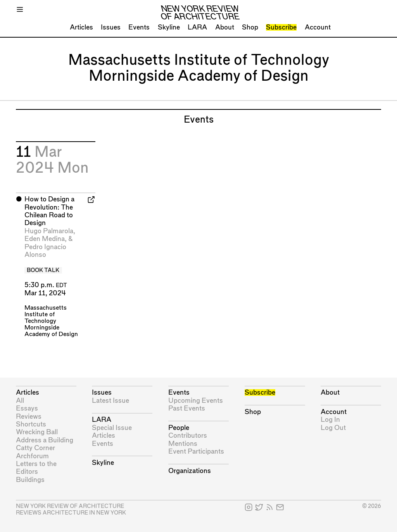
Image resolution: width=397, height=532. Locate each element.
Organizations (190, 471)
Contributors (188, 436)
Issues (111, 27)
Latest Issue (110, 401)
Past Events (187, 408)
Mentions (183, 444)
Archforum (32, 456)
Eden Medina (45, 239)
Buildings (30, 480)
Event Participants (196, 451)
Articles (81, 27)
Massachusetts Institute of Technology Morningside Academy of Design (51, 321)
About (225, 27)
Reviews (29, 417)
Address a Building (45, 440)
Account (318, 27)
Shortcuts (31, 424)
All (20, 401)
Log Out (333, 428)
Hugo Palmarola (49, 231)
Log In (330, 420)
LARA (197, 27)
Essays (27, 408)
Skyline (169, 27)
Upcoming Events (196, 401)
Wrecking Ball (37, 432)
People (179, 428)
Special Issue (112, 428)
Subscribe (281, 27)
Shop (250, 27)
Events (139, 27)
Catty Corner (35, 448)
